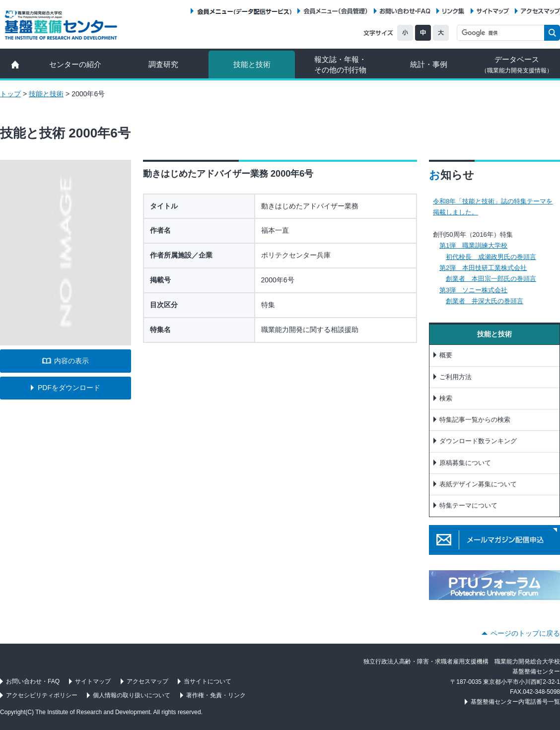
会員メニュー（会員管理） (336, 11)
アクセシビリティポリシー (42, 695)
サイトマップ (493, 11)
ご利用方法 (455, 377)
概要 (446, 355)
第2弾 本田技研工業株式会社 (483, 268)
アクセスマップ (540, 11)
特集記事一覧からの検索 (475, 420)
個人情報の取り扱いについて (132, 695)
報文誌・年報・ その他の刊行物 (340, 65)
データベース (517, 65)
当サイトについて (208, 681)
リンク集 (453, 11)
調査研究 (163, 64)
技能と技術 (252, 64)
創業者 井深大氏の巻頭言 (485, 301)
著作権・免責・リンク (216, 695)
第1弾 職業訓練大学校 (473, 245)
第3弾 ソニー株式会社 (473, 290)
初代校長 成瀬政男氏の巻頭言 (491, 257)
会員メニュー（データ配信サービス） (244, 11)
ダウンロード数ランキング (478, 441)
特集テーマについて (468, 505)
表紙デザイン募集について (478, 484)
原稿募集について (465, 463)
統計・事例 (429, 64)
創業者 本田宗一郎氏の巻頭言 (491, 279)
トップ (10, 94)
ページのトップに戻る (525, 633)
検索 (446, 398)
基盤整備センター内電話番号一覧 (515, 702)
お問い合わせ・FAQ (405, 11)
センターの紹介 (75, 64)
